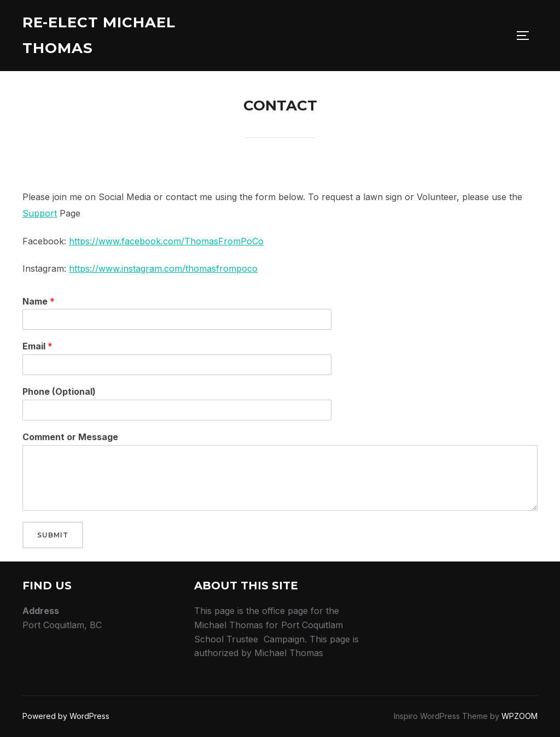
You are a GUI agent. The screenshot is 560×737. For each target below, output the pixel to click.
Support (40, 213)
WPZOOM (520, 716)
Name (39, 301)
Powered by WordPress (66, 716)
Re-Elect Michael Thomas (99, 35)
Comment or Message (70, 437)
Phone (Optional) (59, 391)
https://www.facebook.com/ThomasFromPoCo (166, 241)
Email (37, 346)
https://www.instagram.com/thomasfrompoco (163, 268)
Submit (53, 535)
